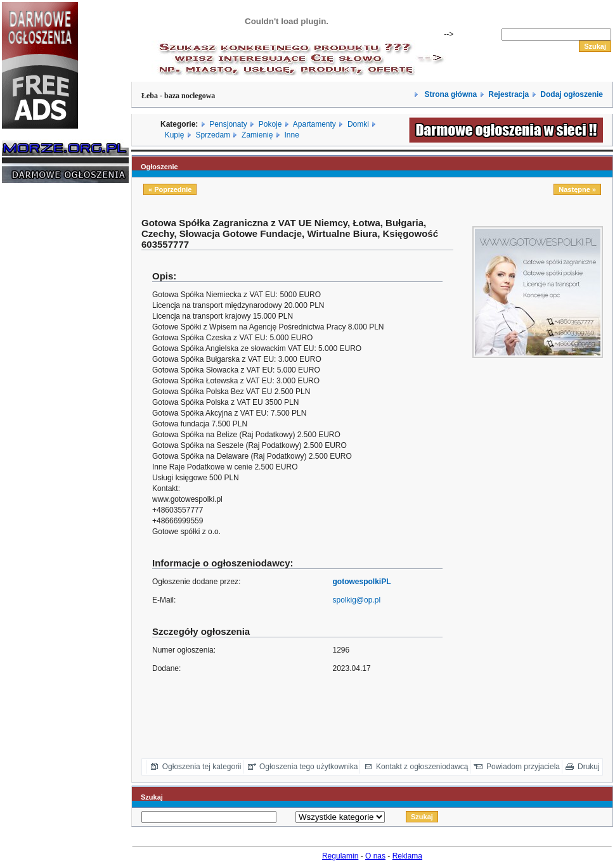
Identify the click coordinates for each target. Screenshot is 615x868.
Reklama (407, 856)
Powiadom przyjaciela (523, 767)
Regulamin (340, 856)
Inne (291, 135)
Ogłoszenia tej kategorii (202, 767)
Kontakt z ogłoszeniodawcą (422, 767)
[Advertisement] (40, 385)
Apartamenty (314, 124)
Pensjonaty (228, 124)
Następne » (577, 189)
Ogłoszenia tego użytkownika (308, 767)
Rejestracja (508, 94)
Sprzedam (213, 135)
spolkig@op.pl (357, 600)
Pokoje (270, 124)
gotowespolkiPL (362, 582)
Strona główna (450, 94)
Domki (358, 124)
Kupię (175, 135)
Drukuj (589, 767)
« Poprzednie (170, 189)
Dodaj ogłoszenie (572, 94)
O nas (375, 856)
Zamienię (257, 135)
